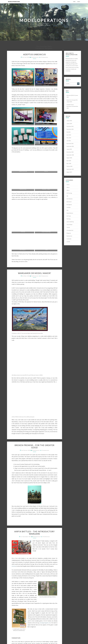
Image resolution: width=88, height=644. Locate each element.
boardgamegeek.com (45, 623)
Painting (68, 219)
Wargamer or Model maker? (35, 273)
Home (74, 2)
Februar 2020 (69, 166)
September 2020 (70, 155)
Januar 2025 (69, 121)
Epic (68, 210)
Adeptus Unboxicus (34, 54)
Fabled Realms (70, 213)
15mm (68, 185)
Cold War (69, 207)
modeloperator (35, 57)
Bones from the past (71, 100)
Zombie (68, 242)
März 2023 (69, 138)
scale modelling (70, 222)
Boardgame (69, 205)
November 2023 (70, 129)
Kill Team (69, 216)
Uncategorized (70, 230)
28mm (68, 190)
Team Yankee (69, 225)
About (79, 2)
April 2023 (69, 135)
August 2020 (69, 158)
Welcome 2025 (70, 95)
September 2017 (70, 169)
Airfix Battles (70, 199)
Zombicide (69, 239)
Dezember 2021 (70, 143)
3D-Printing (69, 193)
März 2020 (69, 163)
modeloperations (14, 2)
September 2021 (70, 146)
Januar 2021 (69, 149)
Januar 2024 (69, 124)
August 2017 (69, 172)
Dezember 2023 (70, 126)
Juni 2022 (69, 141)
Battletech (69, 202)
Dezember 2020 (70, 152)
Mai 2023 (68, 132)
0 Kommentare (44, 57)
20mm (68, 187)
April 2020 (69, 161)
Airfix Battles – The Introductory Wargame (34, 533)
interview (14, 566)
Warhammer (69, 236)
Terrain (68, 227)
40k (67, 196)
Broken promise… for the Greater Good (34, 446)
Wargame (69, 233)
